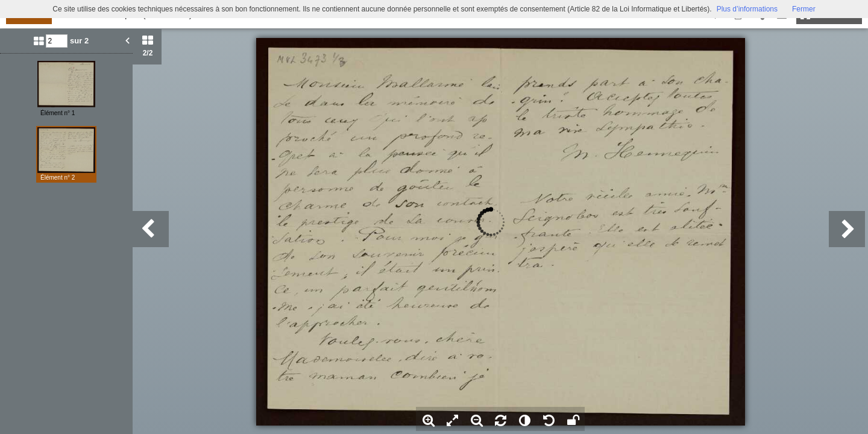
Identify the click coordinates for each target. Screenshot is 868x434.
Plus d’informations (747, 9)
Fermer (804, 9)
